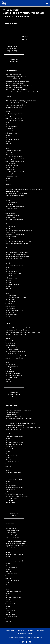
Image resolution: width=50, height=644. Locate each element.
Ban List (30, 634)
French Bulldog (12, 49)
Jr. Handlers (29, 631)
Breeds (8, 631)
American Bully (12, 46)
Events (13, 631)
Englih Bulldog (12, 51)
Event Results (21, 631)
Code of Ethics (22, 634)
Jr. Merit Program (39, 631)
